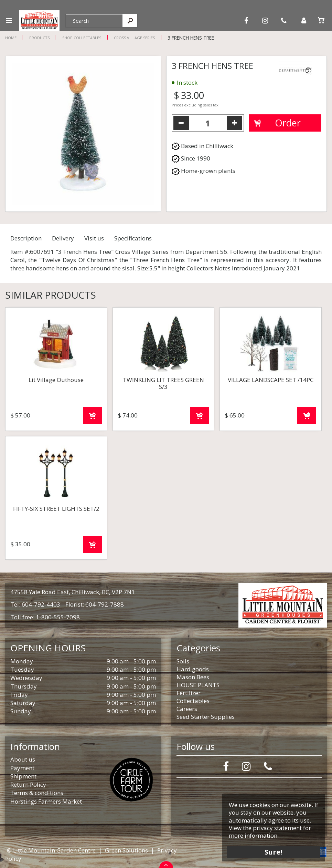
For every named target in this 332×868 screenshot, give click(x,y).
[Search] (94, 21)
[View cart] (321, 20)
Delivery (63, 238)
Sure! (274, 852)
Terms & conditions (37, 793)
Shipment (23, 776)
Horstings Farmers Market (46, 801)
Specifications (133, 238)
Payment (22, 768)
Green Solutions (126, 850)
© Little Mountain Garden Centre (51, 850)
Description (26, 238)
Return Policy (28, 784)
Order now (92, 416)
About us (23, 759)
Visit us (94, 238)
